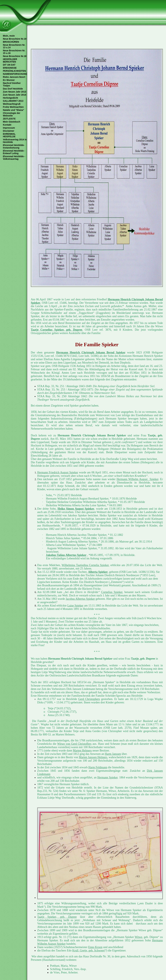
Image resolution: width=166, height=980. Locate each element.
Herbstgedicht (10, 98)
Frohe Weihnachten (13, 107)
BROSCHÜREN (11, 42)
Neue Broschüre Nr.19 (15, 39)
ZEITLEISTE (9, 119)
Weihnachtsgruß (12, 104)
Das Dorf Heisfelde (13, 89)
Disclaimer (9, 131)
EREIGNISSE (10, 68)
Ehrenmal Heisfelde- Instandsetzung (14, 146)
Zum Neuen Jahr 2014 (15, 95)
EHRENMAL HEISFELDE (9, 135)
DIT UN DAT (9, 65)
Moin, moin (9, 36)
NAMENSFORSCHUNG (15, 74)
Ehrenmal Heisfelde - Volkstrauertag (14, 158)
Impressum (9, 128)
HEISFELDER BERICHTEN (10, 60)
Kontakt (7, 125)
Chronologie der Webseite (12, 114)
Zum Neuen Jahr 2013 (15, 92)
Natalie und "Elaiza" (13, 110)
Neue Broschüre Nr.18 (15, 56)
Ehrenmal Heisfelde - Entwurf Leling (14, 152)
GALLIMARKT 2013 (13, 101)
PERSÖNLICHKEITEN (14, 71)
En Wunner (9, 80)
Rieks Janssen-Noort (14, 77)
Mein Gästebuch (12, 122)
